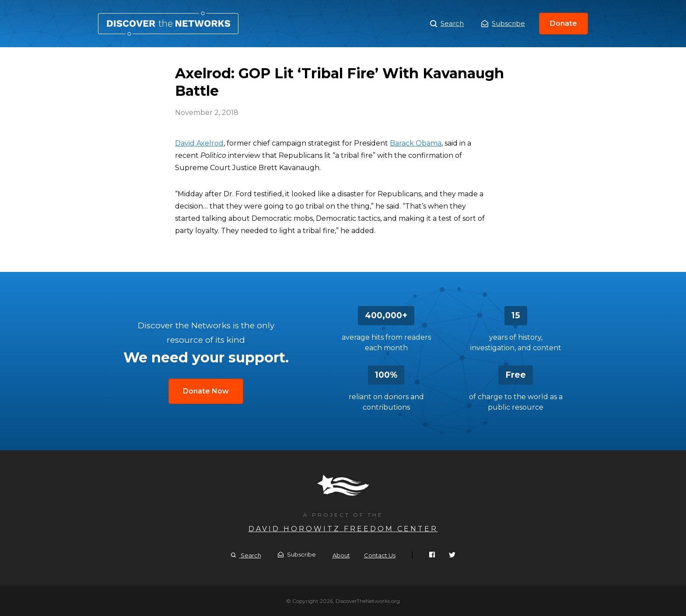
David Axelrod (199, 143)
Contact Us (380, 555)
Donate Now (206, 391)
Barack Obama (416, 143)
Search (447, 24)
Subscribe (503, 23)
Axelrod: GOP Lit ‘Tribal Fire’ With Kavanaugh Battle (168, 24)
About (341, 555)
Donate (563, 23)
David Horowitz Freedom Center (343, 529)
